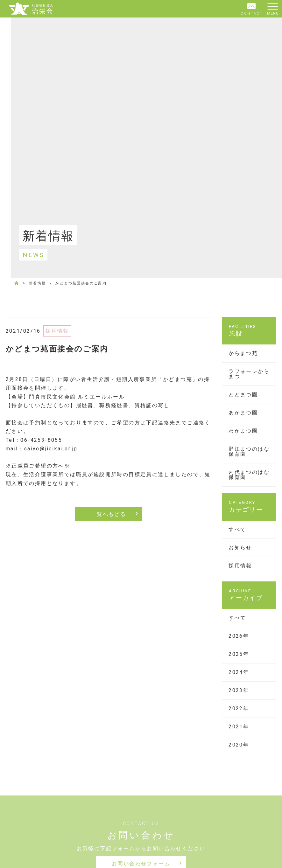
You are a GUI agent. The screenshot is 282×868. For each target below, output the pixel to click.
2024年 (239, 672)
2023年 (239, 690)
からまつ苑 (243, 353)
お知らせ (240, 548)
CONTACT (252, 8)
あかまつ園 (243, 413)
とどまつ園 (243, 395)
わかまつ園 (243, 431)
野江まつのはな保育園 (249, 451)
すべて (237, 529)
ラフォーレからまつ (249, 374)
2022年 (239, 708)
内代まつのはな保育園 (249, 475)
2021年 (239, 727)
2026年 (239, 636)
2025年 (239, 654)
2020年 (239, 745)
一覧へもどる (109, 514)
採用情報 (240, 566)
